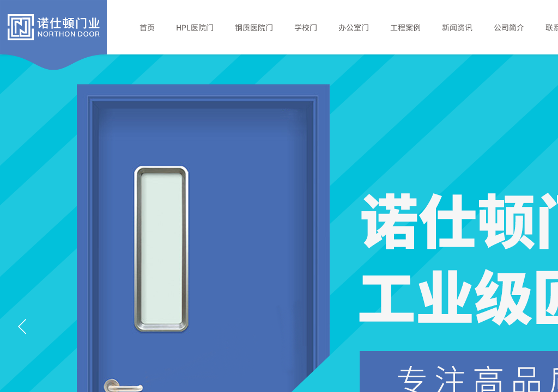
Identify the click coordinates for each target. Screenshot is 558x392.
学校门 (306, 27)
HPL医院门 (195, 27)
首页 (147, 27)
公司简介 (509, 27)
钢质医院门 (254, 27)
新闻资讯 (457, 27)
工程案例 (405, 27)
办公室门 (354, 27)
